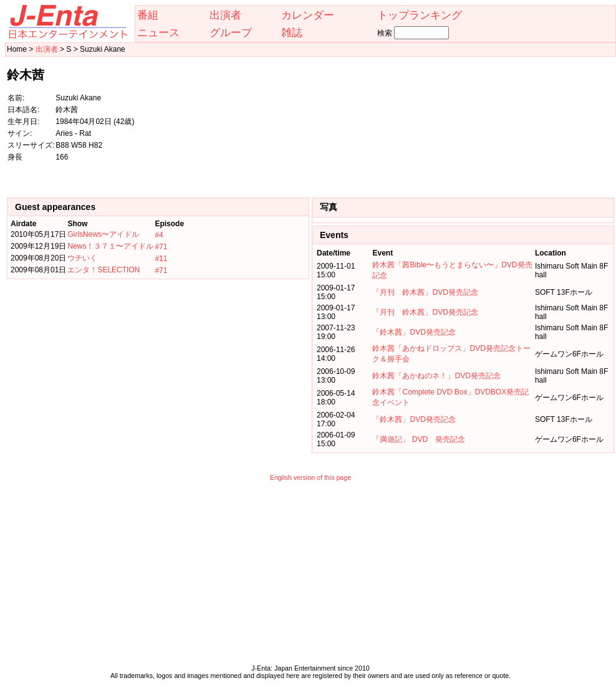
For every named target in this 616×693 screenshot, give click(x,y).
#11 (161, 259)
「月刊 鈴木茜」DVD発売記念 (425, 292)
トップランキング (420, 15)
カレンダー (308, 15)
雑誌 (292, 32)
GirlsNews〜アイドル (103, 234)
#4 (159, 235)
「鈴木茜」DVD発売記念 (414, 332)
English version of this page (310, 477)
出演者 (225, 15)
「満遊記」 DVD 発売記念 (419, 439)
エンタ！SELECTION (103, 270)
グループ (231, 32)
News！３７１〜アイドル (110, 246)
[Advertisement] (552, 121)
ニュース (158, 32)
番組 (148, 15)
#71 (161, 247)
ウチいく (82, 258)
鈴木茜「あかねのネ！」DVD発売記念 (436, 376)
